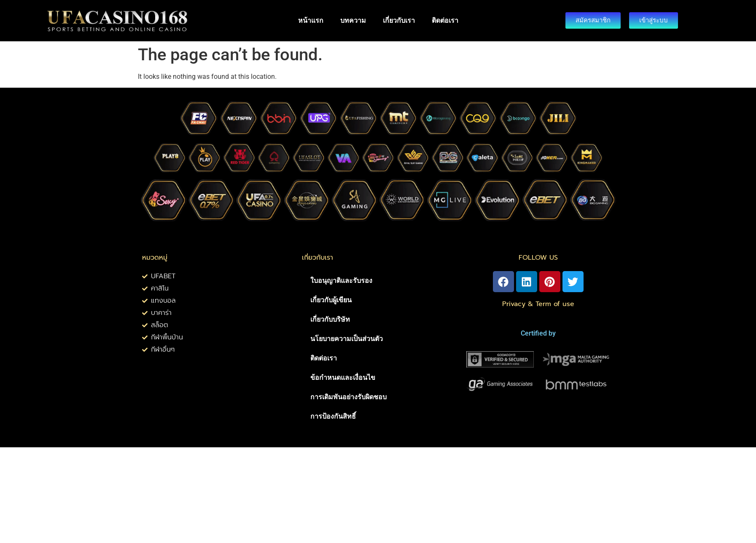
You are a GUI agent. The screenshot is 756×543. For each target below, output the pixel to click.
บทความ (353, 20)
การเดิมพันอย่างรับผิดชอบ (348, 397)
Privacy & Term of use (538, 304)
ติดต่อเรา (445, 20)
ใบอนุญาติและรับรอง (341, 281)
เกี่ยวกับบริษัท (330, 319)
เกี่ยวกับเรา (399, 20)
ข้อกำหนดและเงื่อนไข (343, 378)
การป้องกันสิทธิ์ (333, 416)
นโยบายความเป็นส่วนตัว (347, 339)
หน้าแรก (311, 20)
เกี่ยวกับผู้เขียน (331, 300)
